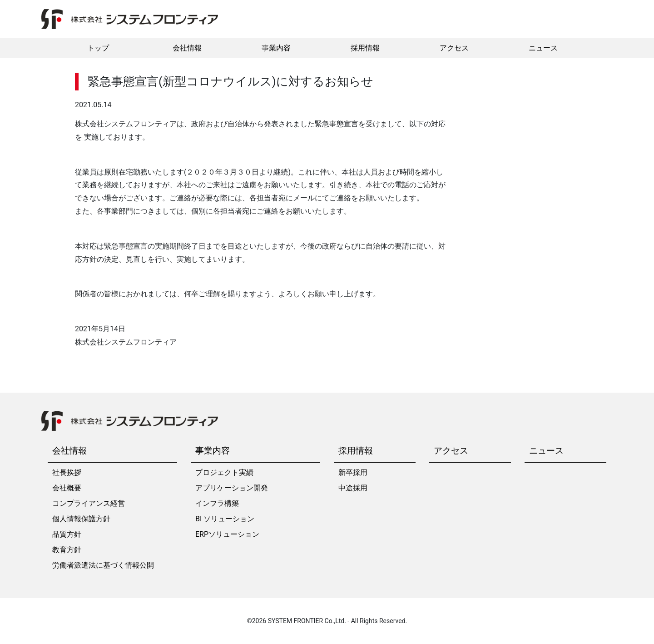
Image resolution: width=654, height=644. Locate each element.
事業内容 (276, 48)
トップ (98, 48)
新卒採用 (353, 472)
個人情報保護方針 (81, 519)
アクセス (454, 48)
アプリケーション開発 (232, 488)
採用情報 (365, 48)
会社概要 (67, 488)
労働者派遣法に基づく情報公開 (103, 565)
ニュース (543, 48)
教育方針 (67, 550)
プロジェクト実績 (224, 472)
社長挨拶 (67, 472)
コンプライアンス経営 (89, 503)
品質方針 (67, 534)
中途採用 (353, 488)
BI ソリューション (225, 519)
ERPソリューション (227, 534)
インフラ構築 (217, 503)
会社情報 (187, 48)
